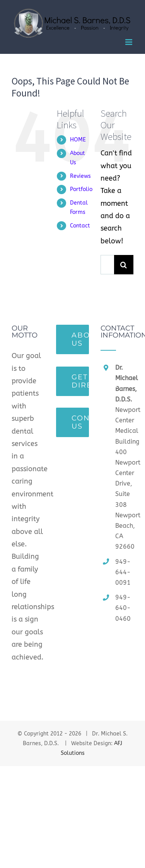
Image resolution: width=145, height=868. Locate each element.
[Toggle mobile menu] (129, 42)
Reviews (80, 176)
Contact (80, 226)
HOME (78, 140)
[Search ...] (107, 265)
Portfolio (81, 189)
